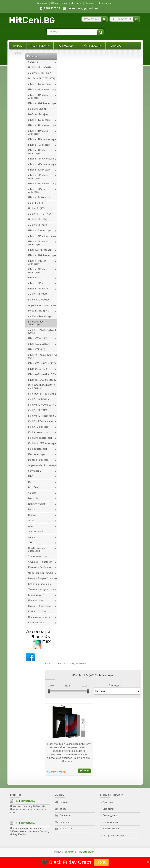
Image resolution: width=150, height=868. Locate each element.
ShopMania (70, 852)
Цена (68, 686)
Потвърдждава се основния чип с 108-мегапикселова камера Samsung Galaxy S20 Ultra (30, 831)
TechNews (115, 46)
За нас (63, 809)
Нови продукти (40, 46)
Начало (18, 46)
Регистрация (91, 19)
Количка (136, 19)
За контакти (66, 829)
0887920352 (52, 9)
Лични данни (110, 816)
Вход (104, 19)
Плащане (65, 822)
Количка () (124, 19)
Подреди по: (116, 685)
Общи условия (111, 822)
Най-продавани (92, 46)
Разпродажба (66, 46)
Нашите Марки (111, 829)
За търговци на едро (114, 835)
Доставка (65, 816)
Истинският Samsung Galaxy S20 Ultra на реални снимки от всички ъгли (28, 810)
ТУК (101, 862)
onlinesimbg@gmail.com (83, 9)
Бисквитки (108, 809)
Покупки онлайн (87, 852)
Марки (17, 53)
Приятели (108, 802)
